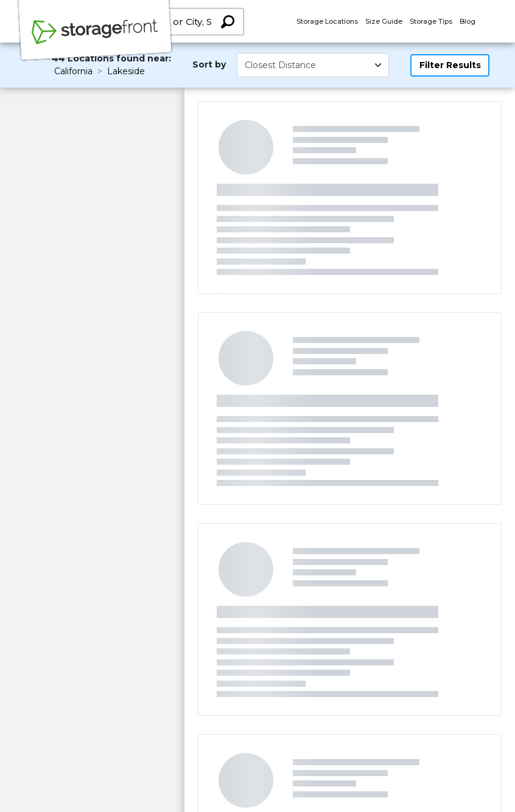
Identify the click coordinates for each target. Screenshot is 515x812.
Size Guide (384, 21)
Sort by (209, 64)
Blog (468, 21)
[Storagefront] (95, 38)
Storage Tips (431, 21)
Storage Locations (327, 21)
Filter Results (450, 65)
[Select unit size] (313, 65)
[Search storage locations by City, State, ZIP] (228, 22)
